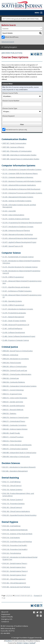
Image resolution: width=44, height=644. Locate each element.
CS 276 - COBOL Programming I (13, 277)
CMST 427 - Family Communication (14, 143)
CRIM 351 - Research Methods (13, 410)
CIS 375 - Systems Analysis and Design (16, 219)
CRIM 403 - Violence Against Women (15, 429)
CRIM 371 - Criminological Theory (14, 421)
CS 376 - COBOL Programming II (13, 305)
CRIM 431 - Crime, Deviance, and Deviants (17, 445)
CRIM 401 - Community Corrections (14, 425)
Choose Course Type (10, 108)
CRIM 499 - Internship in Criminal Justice (16, 457)
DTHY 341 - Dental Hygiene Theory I (15, 563)
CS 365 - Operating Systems (12, 301)
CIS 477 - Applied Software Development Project (19, 242)
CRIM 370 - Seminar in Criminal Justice (15, 417)
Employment (6, 614)
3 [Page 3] (11, 596)
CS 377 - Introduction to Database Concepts (18, 309)
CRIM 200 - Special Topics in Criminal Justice (17, 351)
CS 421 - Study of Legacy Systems (14, 321)
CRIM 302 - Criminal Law (11, 378)
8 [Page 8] (23, 596)
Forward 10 (38, 596)
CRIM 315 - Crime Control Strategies (15, 398)
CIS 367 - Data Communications (13, 215)
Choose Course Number (11, 101)
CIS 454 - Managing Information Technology (18, 234)
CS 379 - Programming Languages (14, 313)
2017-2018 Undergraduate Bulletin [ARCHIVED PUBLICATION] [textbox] (22, 19)
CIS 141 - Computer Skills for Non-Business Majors (20, 173)
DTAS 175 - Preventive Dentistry (13, 504)
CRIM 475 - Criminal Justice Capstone (15, 449)
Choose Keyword (8, 116)
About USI (5, 612)
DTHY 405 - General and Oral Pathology (16, 587)
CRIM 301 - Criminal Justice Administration (17, 374)
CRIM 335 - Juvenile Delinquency (14, 406)
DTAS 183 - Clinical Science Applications (16, 511)
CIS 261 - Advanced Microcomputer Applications (19, 185)
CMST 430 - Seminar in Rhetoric (13, 147)
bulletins (9, 641)
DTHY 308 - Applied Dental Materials (15, 530)
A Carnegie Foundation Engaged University (27, 638)
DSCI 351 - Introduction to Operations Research (19, 467)
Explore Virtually (7, 617)
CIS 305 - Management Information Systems (18, 197)
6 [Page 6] (18, 596)
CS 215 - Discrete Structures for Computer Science (20, 267)
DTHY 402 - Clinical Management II (14, 583)
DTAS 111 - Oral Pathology (11, 482)
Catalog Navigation (10, 47)
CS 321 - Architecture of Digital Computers (17, 291)
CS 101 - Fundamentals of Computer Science (18, 257)
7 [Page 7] (20, 596)
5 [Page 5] (16, 596)
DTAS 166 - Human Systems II (13, 500)
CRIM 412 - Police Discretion (12, 441)
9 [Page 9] (25, 596)
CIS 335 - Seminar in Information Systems (17, 201)
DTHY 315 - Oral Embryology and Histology (17, 542)
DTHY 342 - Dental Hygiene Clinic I (14, 567)
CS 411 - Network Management (13, 317)
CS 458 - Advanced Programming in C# (16, 325)
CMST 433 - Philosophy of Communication (17, 151)
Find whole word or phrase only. (16, 130)
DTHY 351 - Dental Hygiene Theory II (15, 571)
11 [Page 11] (31, 596)
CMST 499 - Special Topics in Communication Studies (21, 159)
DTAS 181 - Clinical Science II (12, 507)
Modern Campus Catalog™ (26, 643)
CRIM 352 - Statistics (9, 413)
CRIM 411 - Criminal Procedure (13, 437)
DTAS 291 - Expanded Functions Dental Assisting (19, 515)
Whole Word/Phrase (12, 37)
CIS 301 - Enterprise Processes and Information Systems (22, 193)
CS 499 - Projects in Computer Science (16, 340)
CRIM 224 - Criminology (10, 355)
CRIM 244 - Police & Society (12, 363)
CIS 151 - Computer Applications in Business (18, 177)
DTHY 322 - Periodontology (12, 553)
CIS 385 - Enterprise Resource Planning (16, 230)
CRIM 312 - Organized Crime (12, 394)
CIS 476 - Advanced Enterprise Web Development (20, 238)
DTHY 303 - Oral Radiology (11, 526)
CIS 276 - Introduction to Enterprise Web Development (21, 189)
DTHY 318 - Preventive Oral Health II (15, 549)
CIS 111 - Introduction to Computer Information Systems (22, 169)
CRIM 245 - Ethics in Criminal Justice (14, 366)
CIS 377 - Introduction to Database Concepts (18, 227)
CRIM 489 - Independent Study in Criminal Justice (19, 453)
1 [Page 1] (6, 596)
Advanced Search (8, 42)
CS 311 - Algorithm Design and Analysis (16, 287)
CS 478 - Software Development (14, 332)
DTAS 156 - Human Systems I (12, 490)
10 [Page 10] (28, 596)
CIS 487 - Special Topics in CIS (13, 246)
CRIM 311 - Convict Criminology (13, 390)
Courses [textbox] (5, 29)
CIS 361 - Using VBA (9, 211)
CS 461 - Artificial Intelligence (12, 328)
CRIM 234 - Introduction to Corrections (16, 359)
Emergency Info (7, 619)
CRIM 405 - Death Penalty (11, 433)
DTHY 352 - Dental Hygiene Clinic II (14, 575)
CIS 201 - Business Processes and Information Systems (22, 181)
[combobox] (22, 19)
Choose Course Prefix (10, 93)
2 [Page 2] (9, 596)
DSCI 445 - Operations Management (15, 471)
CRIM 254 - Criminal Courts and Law (15, 370)
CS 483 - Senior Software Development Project (19, 336)
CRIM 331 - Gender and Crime (13, 402)
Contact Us (5, 622)
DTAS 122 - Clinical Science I (12, 486)
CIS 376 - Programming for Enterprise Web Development (22, 223)
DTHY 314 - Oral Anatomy (11, 538)
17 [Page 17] (4, 598)
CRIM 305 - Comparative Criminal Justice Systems (19, 386)
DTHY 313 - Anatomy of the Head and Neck (17, 534)
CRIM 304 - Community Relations (14, 382)
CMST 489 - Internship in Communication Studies (19, 155)
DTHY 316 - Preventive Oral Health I (15, 545)
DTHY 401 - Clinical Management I (14, 579)
